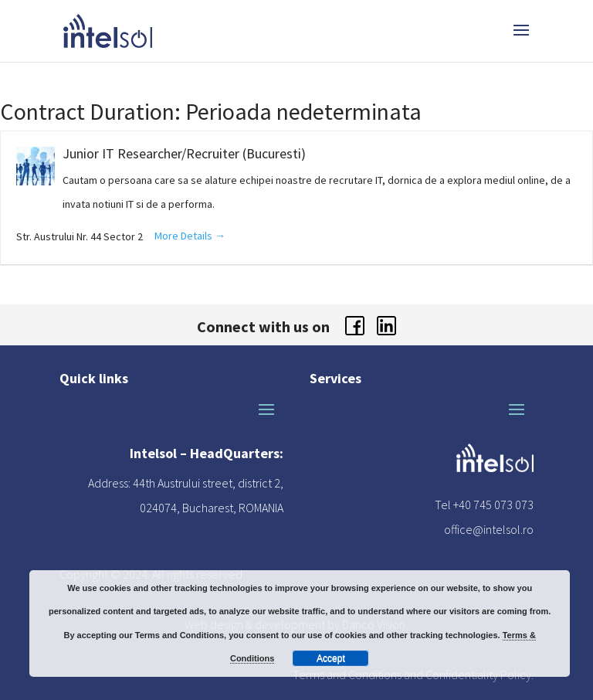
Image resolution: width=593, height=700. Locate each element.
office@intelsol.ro (489, 529)
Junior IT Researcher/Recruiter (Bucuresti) (184, 153)
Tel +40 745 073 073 (484, 505)
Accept (331, 658)
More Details (190, 236)
